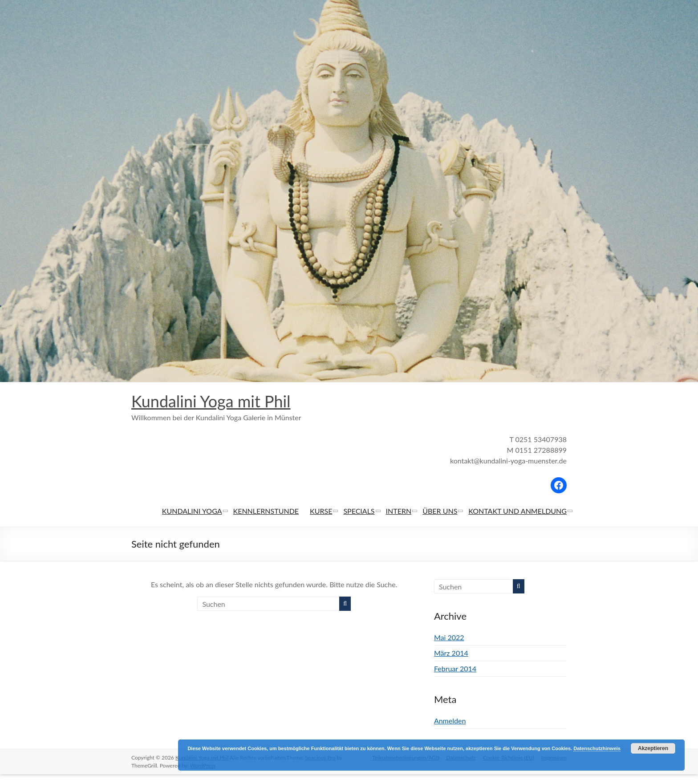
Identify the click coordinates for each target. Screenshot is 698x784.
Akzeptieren (653, 748)
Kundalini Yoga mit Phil (211, 402)
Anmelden (450, 721)
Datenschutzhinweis (597, 748)
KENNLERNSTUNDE (266, 511)
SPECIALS (359, 511)
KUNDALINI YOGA (192, 511)
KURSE (321, 511)
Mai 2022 (449, 638)
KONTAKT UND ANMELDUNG (517, 511)
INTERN (399, 511)
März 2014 (451, 653)
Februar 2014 (455, 669)
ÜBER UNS (440, 511)
